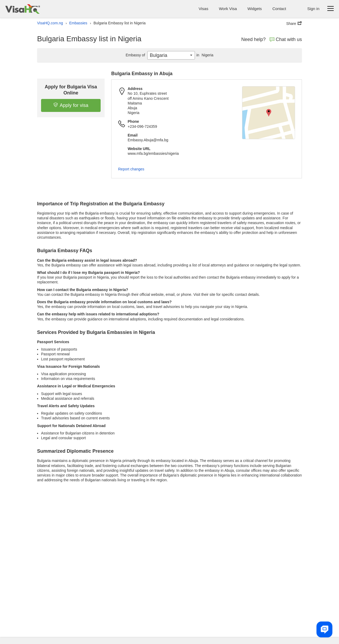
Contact (279, 9)
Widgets (255, 9)
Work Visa (228, 9)
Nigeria (204, 55)
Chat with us (286, 39)
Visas (203, 9)
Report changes (131, 169)
